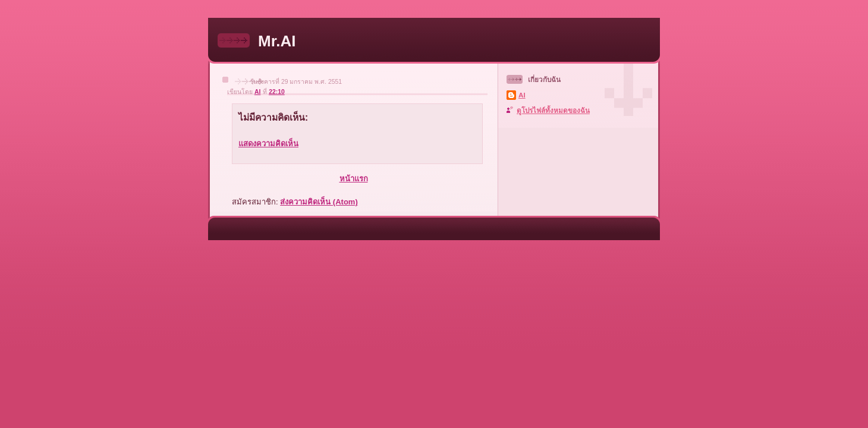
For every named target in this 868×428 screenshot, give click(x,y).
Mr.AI (277, 41)
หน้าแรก (354, 179)
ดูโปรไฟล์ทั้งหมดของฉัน (553, 110)
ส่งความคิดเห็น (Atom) (319, 202)
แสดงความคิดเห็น (268, 144)
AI (522, 95)
